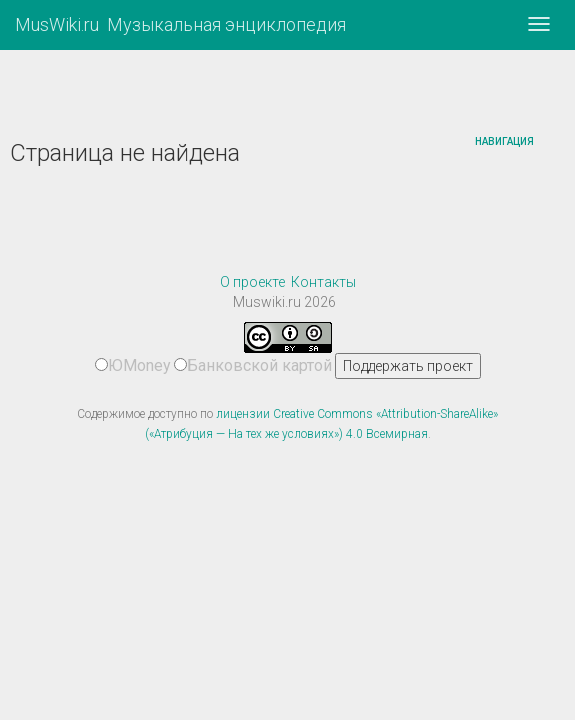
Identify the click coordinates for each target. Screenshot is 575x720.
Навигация (504, 141)
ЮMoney (133, 365)
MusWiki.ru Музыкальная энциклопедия (180, 24)
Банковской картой (253, 365)
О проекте (252, 282)
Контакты (323, 282)
